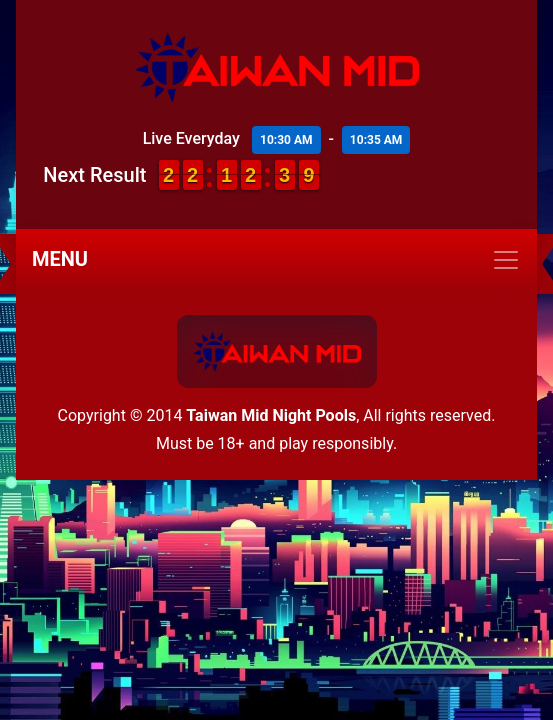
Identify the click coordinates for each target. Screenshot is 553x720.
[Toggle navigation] (276, 260)
